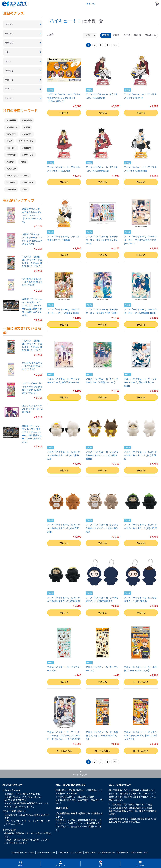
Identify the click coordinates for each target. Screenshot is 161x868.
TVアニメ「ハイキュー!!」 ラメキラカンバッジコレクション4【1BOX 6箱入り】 (64, 98)
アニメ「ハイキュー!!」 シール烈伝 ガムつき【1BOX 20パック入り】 (102, 736)
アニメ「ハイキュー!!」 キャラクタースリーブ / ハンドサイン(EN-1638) (102, 240)
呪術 (28, 127)
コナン (11, 162)
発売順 (137, 35)
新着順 (105, 35)
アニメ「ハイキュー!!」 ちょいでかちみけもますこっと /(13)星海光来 (63, 455)
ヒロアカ (28, 148)
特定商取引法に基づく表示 (23, 852)
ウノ (10, 141)
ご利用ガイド (63, 852)
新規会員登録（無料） (140, 852)
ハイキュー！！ (65, 21)
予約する (64, 113)
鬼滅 (24, 162)
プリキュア (13, 127)
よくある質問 (77, 852)
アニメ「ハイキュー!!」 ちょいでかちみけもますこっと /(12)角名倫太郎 (102, 455)
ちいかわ (28, 120)
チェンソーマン (27, 141)
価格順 (116, 35)
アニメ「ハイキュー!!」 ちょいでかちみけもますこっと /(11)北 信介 (140, 455)
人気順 (127, 35)
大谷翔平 (12, 120)
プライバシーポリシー (46, 852)
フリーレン (29, 155)
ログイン (91, 4)
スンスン (12, 169)
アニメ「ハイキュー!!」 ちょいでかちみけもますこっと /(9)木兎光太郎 (102, 528)
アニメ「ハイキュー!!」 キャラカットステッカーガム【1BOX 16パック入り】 (140, 736)
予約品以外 (150, 35)
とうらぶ (12, 182)
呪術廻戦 (12, 189)
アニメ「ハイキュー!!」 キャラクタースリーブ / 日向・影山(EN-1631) (140, 382)
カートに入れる (141, 682)
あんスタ (12, 134)
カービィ (12, 148)
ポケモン (12, 155)
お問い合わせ (90, 852)
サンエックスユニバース (18, 176)
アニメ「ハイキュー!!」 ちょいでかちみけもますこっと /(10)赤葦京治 (63, 528)
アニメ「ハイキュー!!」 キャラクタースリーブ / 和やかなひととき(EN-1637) (140, 240)
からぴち (28, 134)
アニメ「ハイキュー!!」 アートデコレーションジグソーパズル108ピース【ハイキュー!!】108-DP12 (64, 736)
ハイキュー (29, 182)
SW (26, 189)
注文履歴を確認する (106, 852)
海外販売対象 (123, 852)
